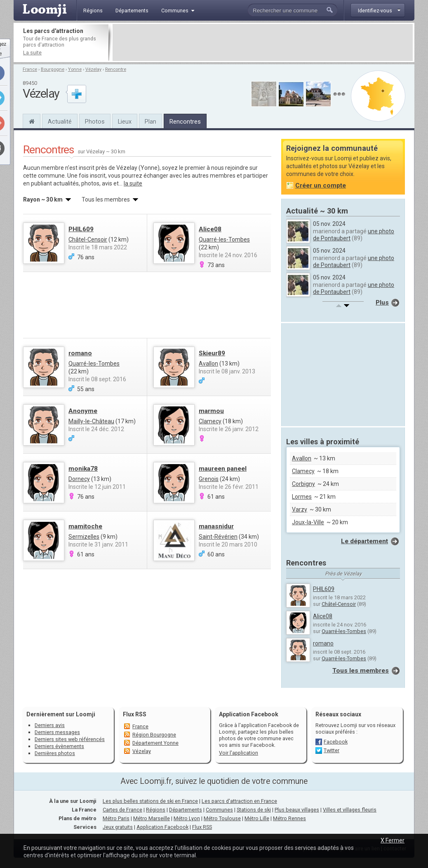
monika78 (83, 469)
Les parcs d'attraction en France (239, 801)
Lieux (125, 122)
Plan (151, 122)
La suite (32, 53)
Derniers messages (57, 732)
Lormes (302, 497)
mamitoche (85, 526)
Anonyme (83, 411)
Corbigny (303, 484)
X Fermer (393, 840)
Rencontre (116, 69)
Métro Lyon (187, 818)
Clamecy (210, 421)
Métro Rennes (289, 818)
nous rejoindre (230, 168)
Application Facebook (162, 827)
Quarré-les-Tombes (224, 239)
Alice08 (210, 229)
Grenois (209, 479)
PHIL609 (81, 229)
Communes (219, 810)
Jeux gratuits (118, 827)
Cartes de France (122, 810)
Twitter (332, 750)
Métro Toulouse (222, 818)
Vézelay (93, 69)
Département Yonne (155, 743)
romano (80, 353)
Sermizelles (84, 537)
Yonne (75, 69)
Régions (156, 810)
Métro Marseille (152, 818)
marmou (211, 411)
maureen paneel (223, 469)
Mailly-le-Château (91, 421)
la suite (133, 183)
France (30, 69)
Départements (186, 810)
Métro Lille (257, 818)
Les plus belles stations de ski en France (150, 801)
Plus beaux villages (297, 810)
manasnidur (216, 526)
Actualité (60, 122)
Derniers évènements (59, 746)
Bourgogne (53, 69)
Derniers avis (50, 725)
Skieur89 (212, 353)
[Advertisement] (263, 42)
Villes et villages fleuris (350, 810)
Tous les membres (361, 671)
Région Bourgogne (154, 735)
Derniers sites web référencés (70, 739)
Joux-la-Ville (308, 522)
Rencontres (185, 122)
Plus (382, 303)
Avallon (208, 364)
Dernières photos (55, 753)
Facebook (336, 742)
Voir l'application (239, 753)
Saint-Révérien (218, 537)
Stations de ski (254, 810)
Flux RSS (135, 714)
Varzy (300, 509)
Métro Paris (116, 818)
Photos (95, 122)
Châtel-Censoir (88, 239)
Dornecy (79, 479)
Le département (365, 541)
